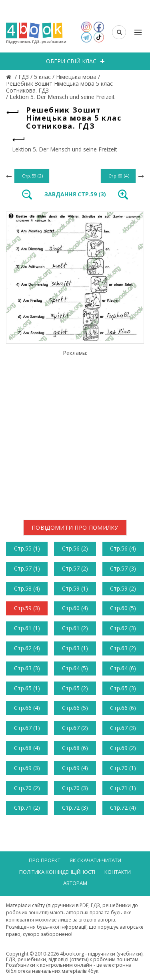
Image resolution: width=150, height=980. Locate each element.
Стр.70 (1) (123, 768)
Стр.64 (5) (75, 668)
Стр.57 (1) (27, 568)
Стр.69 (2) (123, 748)
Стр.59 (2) (123, 588)
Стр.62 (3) (123, 628)
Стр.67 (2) (75, 728)
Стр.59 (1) (75, 588)
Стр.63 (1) (75, 648)
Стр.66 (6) (123, 708)
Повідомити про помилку (75, 527)
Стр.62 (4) (27, 648)
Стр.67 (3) (123, 728)
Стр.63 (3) (27, 668)
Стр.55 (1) (27, 548)
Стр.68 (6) (75, 748)
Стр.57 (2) (75, 568)
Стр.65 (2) (75, 688)
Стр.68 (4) (27, 748)
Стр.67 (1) (27, 728)
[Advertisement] (75, 432)
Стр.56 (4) (123, 548)
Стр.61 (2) (75, 628)
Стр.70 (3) (75, 788)
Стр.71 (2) (27, 808)
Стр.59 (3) (27, 608)
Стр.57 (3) (123, 568)
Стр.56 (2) (75, 548)
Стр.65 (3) (123, 688)
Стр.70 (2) (27, 788)
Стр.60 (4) (75, 608)
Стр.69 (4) (75, 768)
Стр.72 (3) (75, 808)
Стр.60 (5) (123, 608)
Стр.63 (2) (123, 648)
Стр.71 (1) (123, 788)
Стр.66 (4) (27, 708)
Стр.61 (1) (27, 628)
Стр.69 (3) (27, 768)
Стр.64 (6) (123, 668)
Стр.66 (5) (75, 708)
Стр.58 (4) (27, 588)
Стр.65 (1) (27, 688)
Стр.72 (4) (123, 808)
